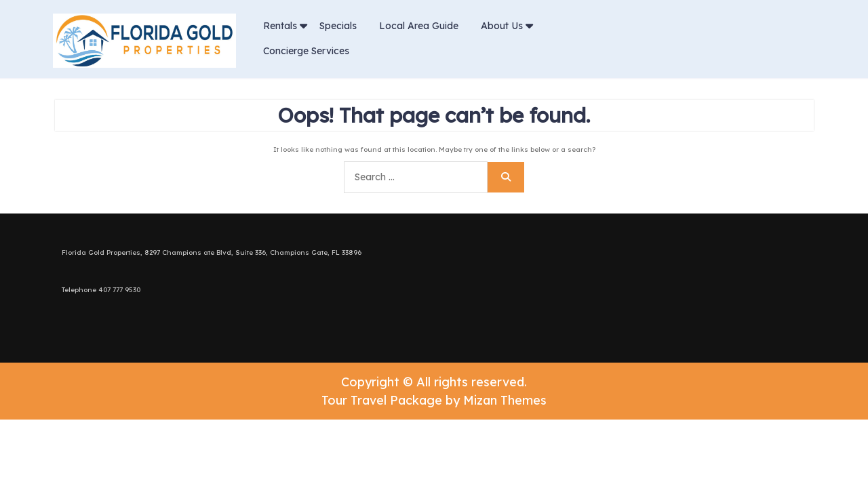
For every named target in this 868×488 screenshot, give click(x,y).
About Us (502, 26)
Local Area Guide (419, 26)
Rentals (280, 26)
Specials (338, 26)
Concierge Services (306, 51)
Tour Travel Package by (434, 400)
